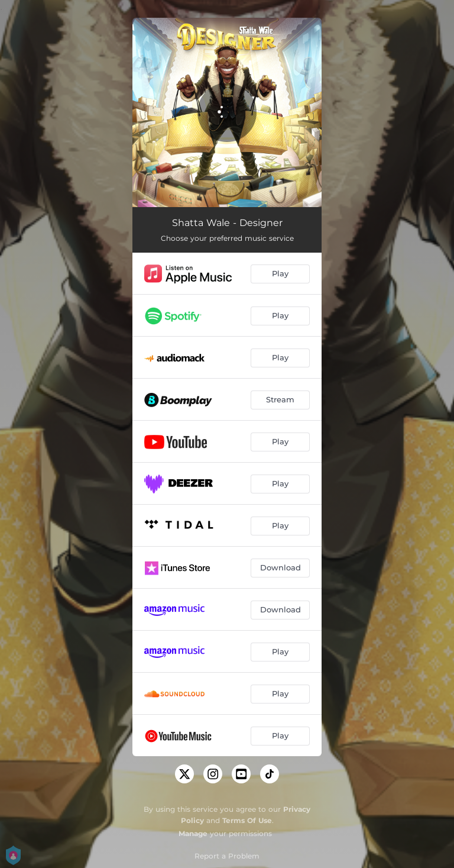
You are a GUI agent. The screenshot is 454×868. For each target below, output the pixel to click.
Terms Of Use (247, 820)
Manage (193, 833)
